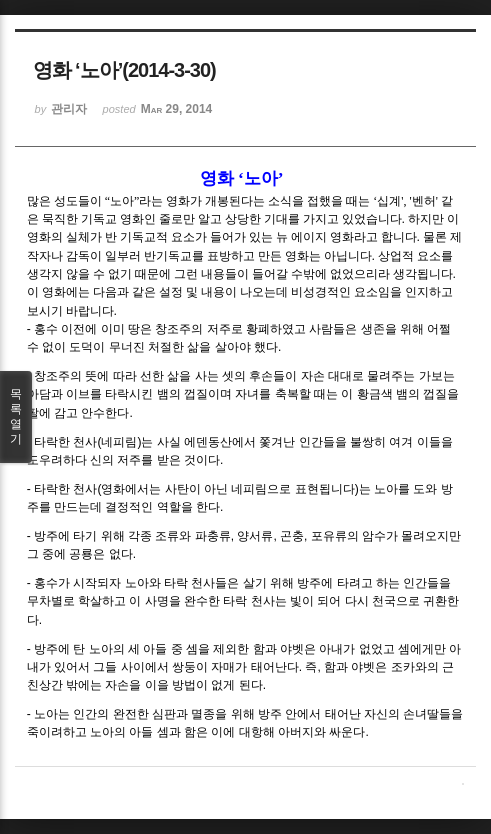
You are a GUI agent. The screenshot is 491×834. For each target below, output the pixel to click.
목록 (16, 417)
